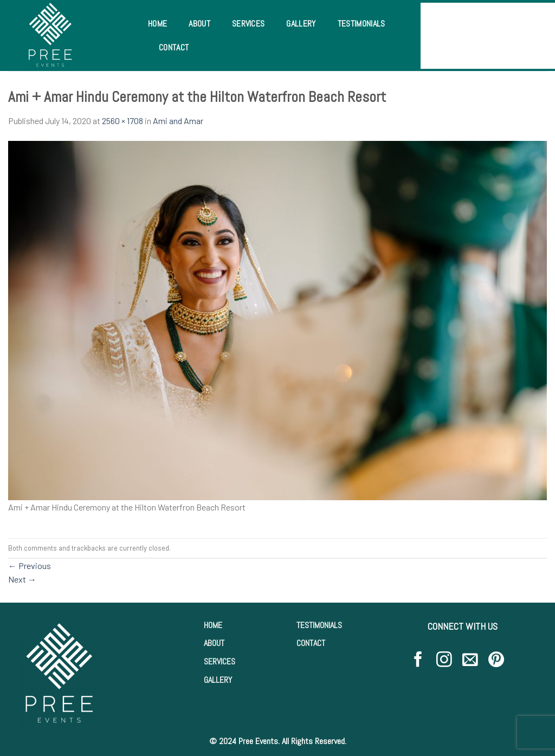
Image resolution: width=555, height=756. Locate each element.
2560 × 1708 (122, 121)
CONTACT (311, 643)
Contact (174, 47)
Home (157, 24)
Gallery (301, 24)
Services (249, 24)
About (199, 24)
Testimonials (362, 24)
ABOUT (214, 643)
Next (22, 579)
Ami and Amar (178, 121)
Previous (30, 566)
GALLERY (218, 680)
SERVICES (220, 661)
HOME (213, 625)
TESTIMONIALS (319, 625)
